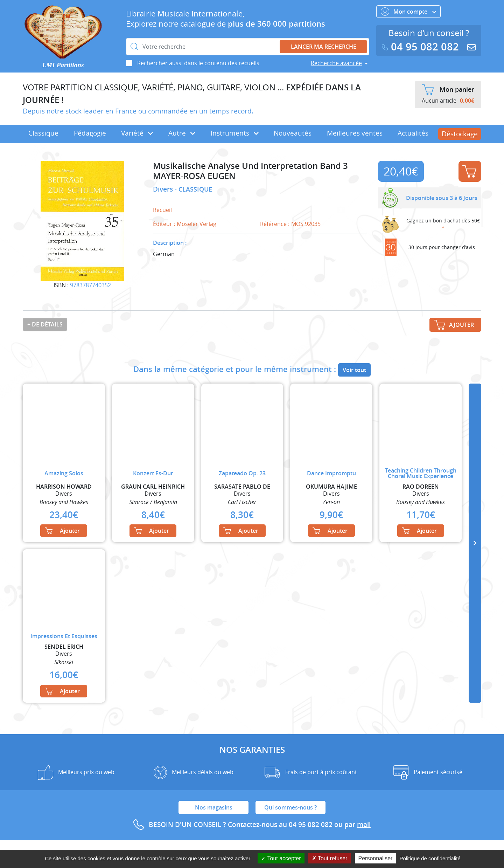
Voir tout (354, 370)
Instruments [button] (235, 133)
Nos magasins (214, 807)
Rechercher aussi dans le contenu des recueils (198, 63)
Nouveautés (293, 133)
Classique (43, 133)
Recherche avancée (336, 63)
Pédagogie (90, 133)
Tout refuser (330, 858)
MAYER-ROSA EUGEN (194, 176)
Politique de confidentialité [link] (430, 858)
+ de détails (45, 324)
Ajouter (469, 171)
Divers (164, 189)
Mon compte (408, 12)
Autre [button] (182, 133)
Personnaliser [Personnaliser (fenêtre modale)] (376, 858)
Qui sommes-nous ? (290, 807)
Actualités (413, 133)
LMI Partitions (63, 65)
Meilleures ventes (355, 133)
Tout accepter (281, 858)
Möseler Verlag (197, 224)
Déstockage (460, 134)
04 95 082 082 (422, 47)
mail (364, 825)
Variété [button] (137, 133)
